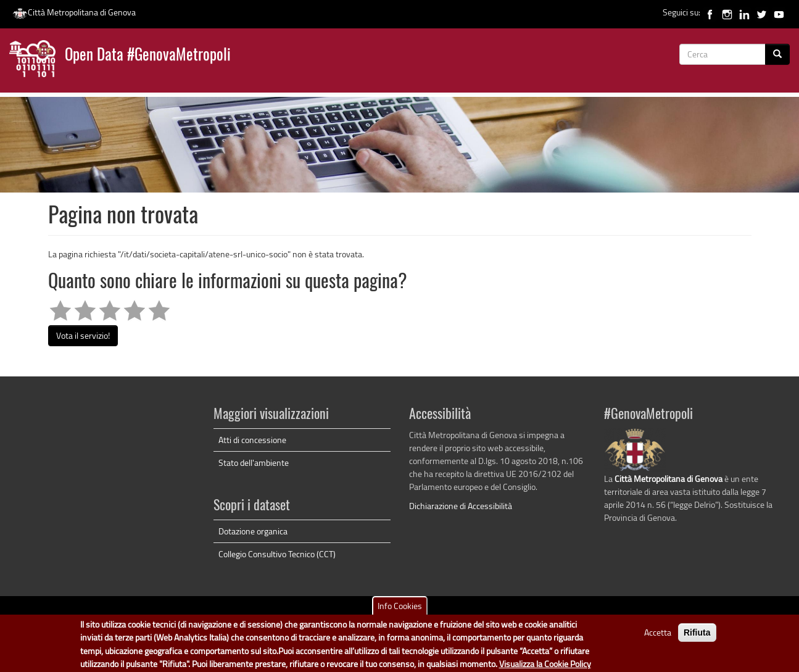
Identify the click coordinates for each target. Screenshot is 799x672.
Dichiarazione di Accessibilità (461, 506)
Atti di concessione (252, 440)
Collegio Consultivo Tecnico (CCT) (277, 554)
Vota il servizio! (83, 335)
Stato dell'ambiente (254, 463)
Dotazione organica (253, 531)
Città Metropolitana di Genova (74, 12)
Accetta (658, 636)
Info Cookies (400, 609)
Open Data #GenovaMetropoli (148, 56)
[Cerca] (777, 54)
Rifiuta (697, 636)
